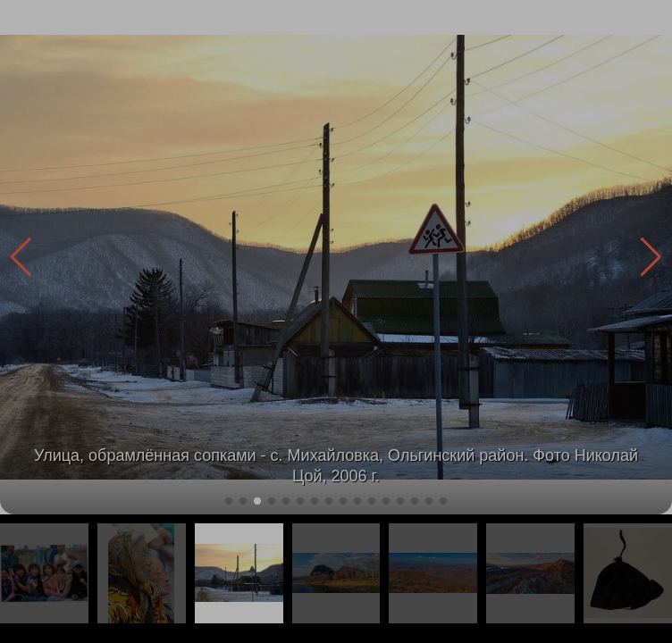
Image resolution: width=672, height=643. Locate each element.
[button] (651, 257)
